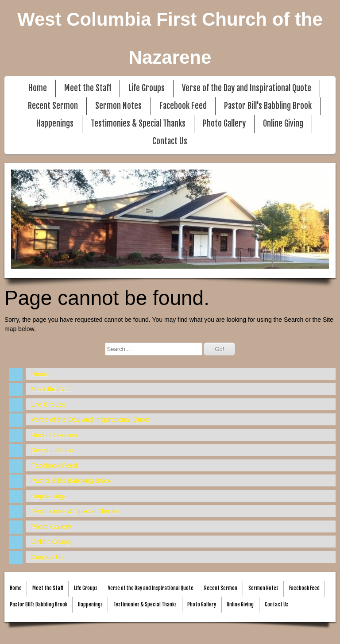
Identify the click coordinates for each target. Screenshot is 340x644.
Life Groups (147, 88)
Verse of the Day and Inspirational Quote (247, 88)
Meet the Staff (88, 88)
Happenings (55, 124)
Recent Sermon (53, 106)
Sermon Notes (118, 106)
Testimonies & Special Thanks (138, 124)
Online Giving (283, 124)
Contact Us (170, 141)
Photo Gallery (224, 124)
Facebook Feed (183, 106)
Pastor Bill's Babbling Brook (268, 106)
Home (38, 88)
